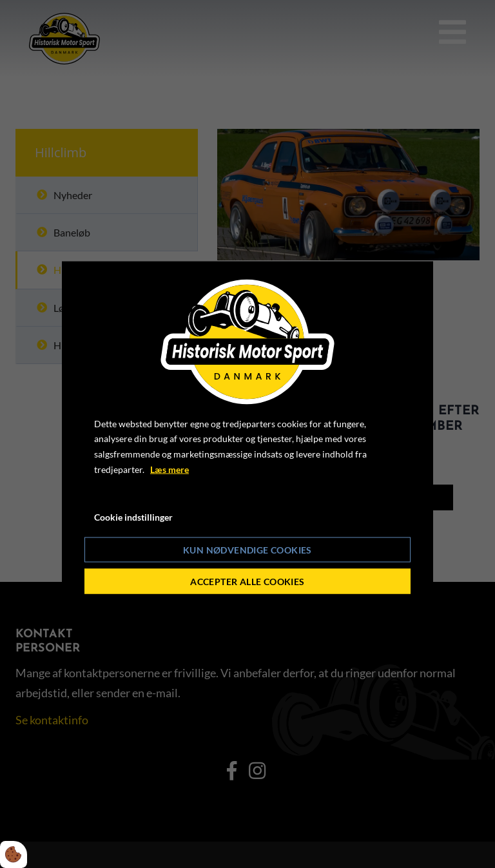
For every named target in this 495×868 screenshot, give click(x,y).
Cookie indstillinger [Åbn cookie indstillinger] (133, 516)
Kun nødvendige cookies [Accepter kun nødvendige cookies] (247, 550)
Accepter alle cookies (247, 582)
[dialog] (247, 434)
